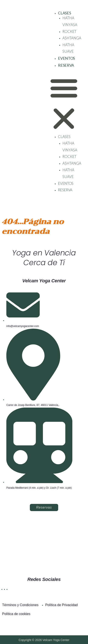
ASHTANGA (72, 38)
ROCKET (69, 31)
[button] (64, 104)
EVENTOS (66, 58)
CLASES (64, 13)
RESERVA (66, 65)
